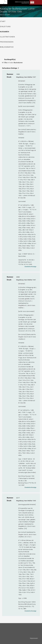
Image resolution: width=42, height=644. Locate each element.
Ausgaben (5, 32)
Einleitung (5, 26)
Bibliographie (7, 47)
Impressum (34, 638)
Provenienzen (7, 42)
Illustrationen (7, 37)
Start (3, 21)
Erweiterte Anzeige (30, 267)
